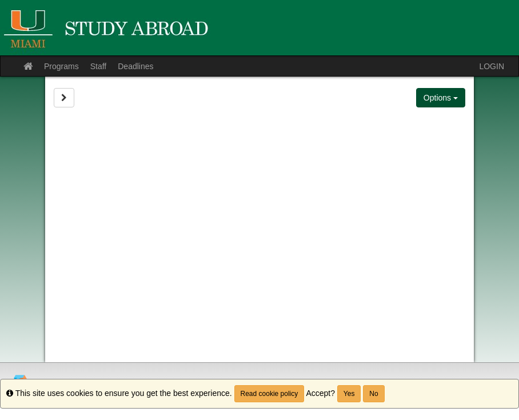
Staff (99, 66)
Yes (349, 394)
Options (441, 98)
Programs (61, 66)
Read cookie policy (270, 394)
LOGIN (492, 66)
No (374, 394)
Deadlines (135, 66)
